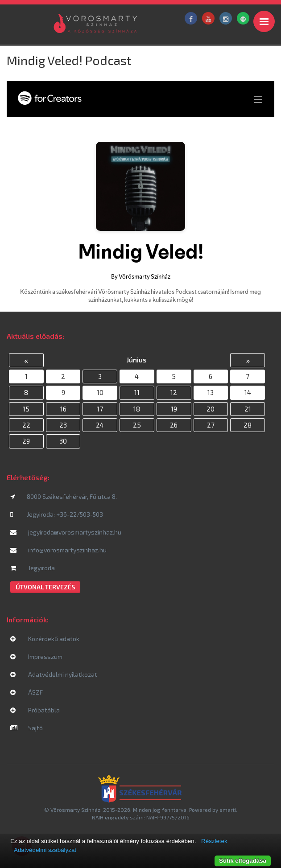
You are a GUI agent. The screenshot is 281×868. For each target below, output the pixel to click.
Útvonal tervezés (45, 587)
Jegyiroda (33, 568)
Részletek (214, 841)
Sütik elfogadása (243, 861)
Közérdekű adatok (45, 639)
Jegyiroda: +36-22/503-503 (57, 514)
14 (248, 392)
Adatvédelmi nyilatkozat (54, 674)
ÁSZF (27, 692)
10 (100, 392)
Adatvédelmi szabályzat (45, 850)
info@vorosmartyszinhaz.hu (58, 550)
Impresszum (36, 656)
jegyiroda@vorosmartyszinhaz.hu (66, 532)
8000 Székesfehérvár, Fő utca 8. (64, 496)
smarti (228, 810)
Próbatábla (35, 710)
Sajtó (27, 728)
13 (211, 392)
